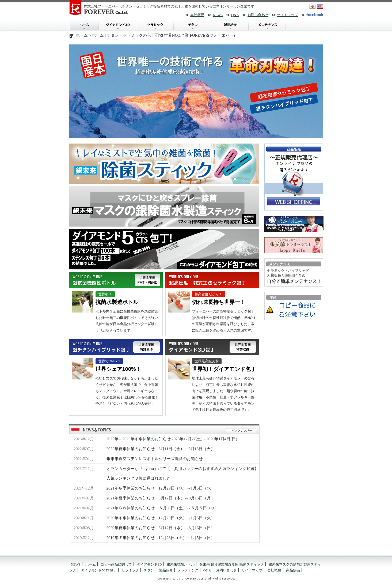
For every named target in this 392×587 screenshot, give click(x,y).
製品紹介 (230, 25)
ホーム (84, 25)
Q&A (235, 15)
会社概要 (197, 15)
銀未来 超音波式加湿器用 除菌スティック (232, 564)
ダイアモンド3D (117, 25)
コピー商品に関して (116, 564)
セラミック (155, 25)
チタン (192, 25)
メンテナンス (267, 25)
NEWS (218, 15)
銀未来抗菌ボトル (181, 564)
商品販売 (293, 570)
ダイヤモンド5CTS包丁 (99, 570)
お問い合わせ (258, 15)
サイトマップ (287, 15)
